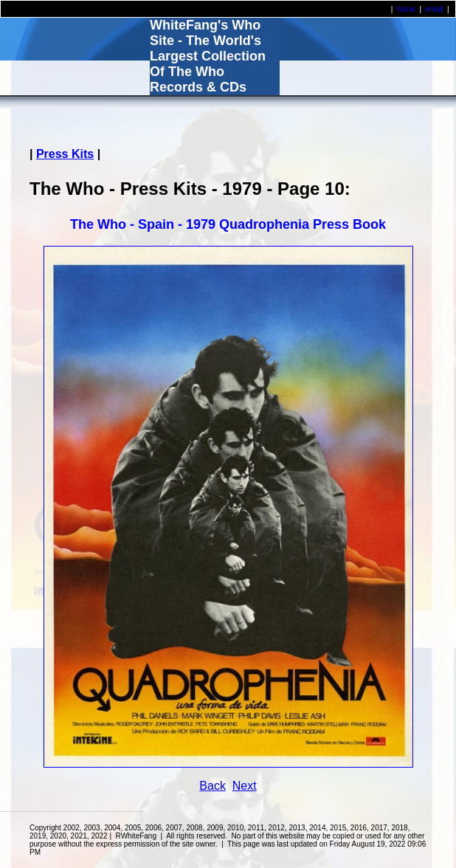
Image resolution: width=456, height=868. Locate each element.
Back (213, 786)
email (435, 9)
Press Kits (65, 154)
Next (245, 786)
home (406, 9)
